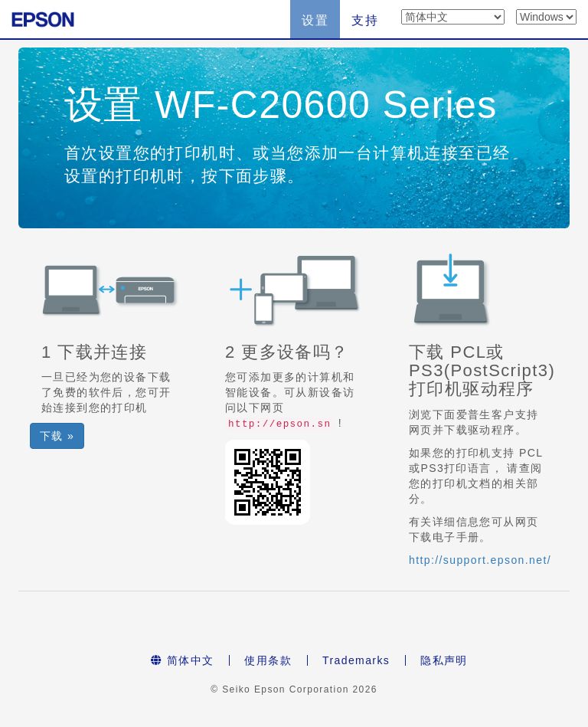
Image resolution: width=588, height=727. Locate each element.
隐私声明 (444, 660)
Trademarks (356, 660)
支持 (365, 20)
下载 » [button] (57, 436)
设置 (315, 20)
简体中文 (182, 660)
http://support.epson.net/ (480, 560)
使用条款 (268, 660)
